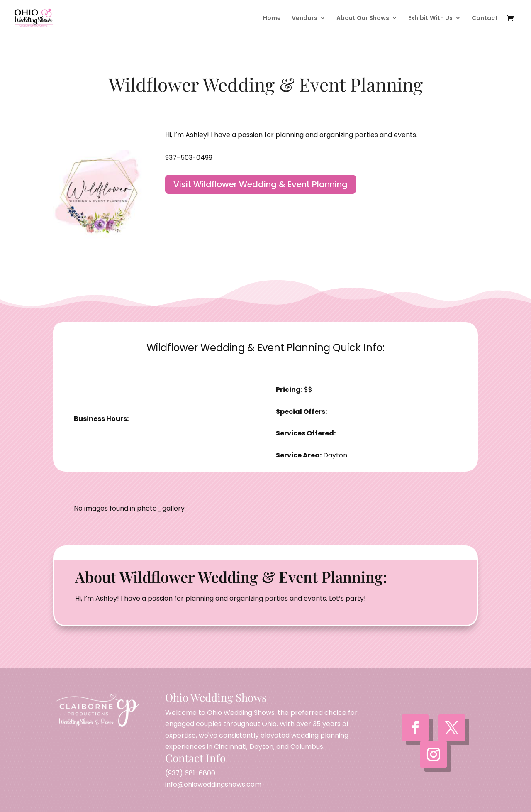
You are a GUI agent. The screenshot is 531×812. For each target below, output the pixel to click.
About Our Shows (363, 18)
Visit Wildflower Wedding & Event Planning (261, 184)
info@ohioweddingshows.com (213, 784)
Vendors (304, 18)
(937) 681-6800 (190, 773)
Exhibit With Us (430, 18)
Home (272, 18)
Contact (485, 18)
